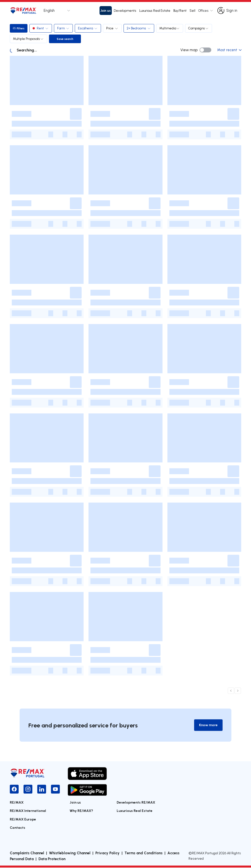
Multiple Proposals (28, 39)
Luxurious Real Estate (155, 11)
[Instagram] (28, 789)
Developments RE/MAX (136, 802)
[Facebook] (14, 789)
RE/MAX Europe (23, 819)
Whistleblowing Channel (70, 853)
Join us (106, 10)
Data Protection (52, 859)
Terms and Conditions (144, 853)
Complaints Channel (27, 853)
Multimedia (171, 28)
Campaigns (200, 28)
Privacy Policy (107, 853)
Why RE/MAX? (81, 811)
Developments (125, 11)
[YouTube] (55, 789)
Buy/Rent (180, 11)
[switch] (205, 50)
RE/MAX (17, 802)
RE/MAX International (28, 811)
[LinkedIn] (42, 789)
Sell (192, 11)
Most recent (229, 50)
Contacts (18, 828)
